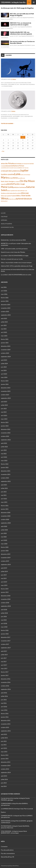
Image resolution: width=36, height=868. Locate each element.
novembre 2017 (6, 641)
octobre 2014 (5, 769)
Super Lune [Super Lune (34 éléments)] (24, 191)
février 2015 (5, 755)
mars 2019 (4, 585)
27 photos (14, 79)
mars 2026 (4, 294)
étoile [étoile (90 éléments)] (30, 199)
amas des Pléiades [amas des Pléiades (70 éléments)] (8, 163)
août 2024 (4, 360)
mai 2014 (4, 786)
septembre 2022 (6, 440)
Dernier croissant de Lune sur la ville (12, 259)
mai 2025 (4, 329)
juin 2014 (4, 783)
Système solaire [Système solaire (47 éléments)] (6, 193)
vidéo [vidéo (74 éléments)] (18, 196)
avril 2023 (4, 415)
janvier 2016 (5, 717)
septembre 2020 (6, 523)
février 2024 (5, 381)
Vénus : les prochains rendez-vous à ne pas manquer (16, 262)
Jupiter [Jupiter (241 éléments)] (24, 170)
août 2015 (4, 734)
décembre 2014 (6, 762)
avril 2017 (4, 665)
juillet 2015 (4, 738)
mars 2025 (4, 336)
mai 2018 (4, 620)
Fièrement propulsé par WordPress (10, 866)
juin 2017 (4, 658)
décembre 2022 (6, 429)
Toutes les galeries (8, 123)
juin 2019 (4, 575)
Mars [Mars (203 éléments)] (4, 177)
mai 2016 (4, 703)
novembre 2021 (6, 474)
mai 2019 (4, 578)
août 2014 (4, 776)
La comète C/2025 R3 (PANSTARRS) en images (15, 256)
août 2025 (4, 318)
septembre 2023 (6, 398)
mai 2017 (4, 662)
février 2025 (5, 339)
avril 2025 (4, 332)
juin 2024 (4, 367)
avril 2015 (4, 748)
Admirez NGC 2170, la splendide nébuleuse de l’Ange (17, 266)
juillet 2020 (4, 530)
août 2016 (4, 693)
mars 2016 (4, 710)
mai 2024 (4, 370)
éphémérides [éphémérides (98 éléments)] (22, 199)
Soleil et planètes (6, 224)
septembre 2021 (6, 481)
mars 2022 (4, 461)
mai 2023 (4, 412)
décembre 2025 (6, 305)
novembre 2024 (6, 350)
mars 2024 (4, 377)
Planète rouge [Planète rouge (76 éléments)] (19, 184)
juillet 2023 (4, 405)
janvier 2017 (5, 675)
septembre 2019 (6, 564)
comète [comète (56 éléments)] (6, 166)
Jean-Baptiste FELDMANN (27, 18)
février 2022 (5, 464)
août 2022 (4, 443)
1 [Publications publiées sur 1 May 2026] (23, 137)
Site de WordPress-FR (7, 857)
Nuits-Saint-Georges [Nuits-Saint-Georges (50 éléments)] (7, 181)
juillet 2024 (4, 363)
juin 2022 (4, 450)
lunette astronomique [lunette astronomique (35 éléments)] (25, 175)
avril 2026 (4, 291)
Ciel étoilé (4, 217)
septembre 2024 (6, 357)
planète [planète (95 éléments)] (10, 184)
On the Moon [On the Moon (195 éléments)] (27, 181)
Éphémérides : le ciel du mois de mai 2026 (13, 240)
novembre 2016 (6, 682)
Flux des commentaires (8, 853)
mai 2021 (4, 495)
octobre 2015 (5, 727)
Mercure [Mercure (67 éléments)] (10, 178)
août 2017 (4, 651)
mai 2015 (4, 745)
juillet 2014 (4, 779)
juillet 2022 (4, 447)
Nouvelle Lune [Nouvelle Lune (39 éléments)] (21, 178)
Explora (3, 812)
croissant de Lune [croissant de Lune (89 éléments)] (8, 171)
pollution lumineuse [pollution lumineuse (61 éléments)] (20, 187)
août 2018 (4, 610)
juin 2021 (4, 492)
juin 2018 (4, 616)
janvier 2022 (5, 467)
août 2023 (4, 402)
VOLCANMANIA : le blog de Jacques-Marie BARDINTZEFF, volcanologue (14, 832)
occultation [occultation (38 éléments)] (17, 182)
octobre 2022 (5, 436)
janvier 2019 (5, 592)
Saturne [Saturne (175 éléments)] (30, 187)
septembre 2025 (6, 315)
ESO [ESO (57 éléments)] (17, 171)
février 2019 (5, 589)
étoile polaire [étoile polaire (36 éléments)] (4, 201)
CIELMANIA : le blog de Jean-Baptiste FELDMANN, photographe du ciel (14, 2)
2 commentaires (13, 118)
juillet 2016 (4, 696)
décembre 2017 (6, 637)
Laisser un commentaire (7, 19)
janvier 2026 (5, 301)
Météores (4, 220)
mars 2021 (4, 502)
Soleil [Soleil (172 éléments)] (4, 190)
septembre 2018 (6, 606)
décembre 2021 (6, 471)
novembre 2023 (6, 391)
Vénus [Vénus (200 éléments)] (5, 198)
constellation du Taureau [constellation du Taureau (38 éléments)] (22, 168)
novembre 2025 (6, 308)
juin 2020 (4, 533)
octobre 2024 (5, 353)
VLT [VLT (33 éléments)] (21, 196)
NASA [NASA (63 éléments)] (15, 178)
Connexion (4, 846)
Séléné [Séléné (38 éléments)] (12, 193)
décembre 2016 (6, 679)
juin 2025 (4, 325)
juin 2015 (4, 741)
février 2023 (5, 422)
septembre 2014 (6, 772)
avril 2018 (4, 623)
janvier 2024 (5, 384)
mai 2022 (4, 454)
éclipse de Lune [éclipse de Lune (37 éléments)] (12, 199)
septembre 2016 (6, 689)
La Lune (3, 213)
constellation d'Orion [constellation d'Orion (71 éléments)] (16, 166)
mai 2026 (4, 287)
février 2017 (5, 672)
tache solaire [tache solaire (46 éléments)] (17, 193)
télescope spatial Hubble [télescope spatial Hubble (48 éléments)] (8, 196)
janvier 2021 (5, 509)
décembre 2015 (6, 720)
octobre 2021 (5, 478)
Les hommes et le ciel (7, 227)
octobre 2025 (5, 311)
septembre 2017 (6, 648)
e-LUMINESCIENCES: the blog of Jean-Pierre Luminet (17, 809)
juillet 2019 (4, 571)
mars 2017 (4, 668)
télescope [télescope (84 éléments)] (25, 193)
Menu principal (34, 2)
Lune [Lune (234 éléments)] (17, 174)
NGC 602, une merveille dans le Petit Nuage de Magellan (22, 15)
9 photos (13, 111)
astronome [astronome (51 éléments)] (18, 163)
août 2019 (4, 568)
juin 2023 (4, 409)
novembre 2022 (6, 433)
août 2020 (4, 526)
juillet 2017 (4, 655)
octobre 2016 (5, 686)
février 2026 (5, 298)
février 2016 (5, 714)
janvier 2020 (5, 551)
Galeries (9, 55)
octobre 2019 (5, 561)
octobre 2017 (5, 644)
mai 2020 (4, 537)
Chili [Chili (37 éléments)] (2, 166)
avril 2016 (4, 707)
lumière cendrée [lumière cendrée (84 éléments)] (8, 174)
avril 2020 (4, 540)
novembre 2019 (6, 558)
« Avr (3, 151)
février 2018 (5, 630)
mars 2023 (4, 419)
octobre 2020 (5, 519)
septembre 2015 (6, 731)
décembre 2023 (6, 388)
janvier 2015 (5, 759)
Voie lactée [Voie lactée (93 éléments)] (26, 195)
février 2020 (5, 547)
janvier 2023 (5, 426)
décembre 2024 (6, 346)
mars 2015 (4, 752)
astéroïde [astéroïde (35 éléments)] (23, 164)
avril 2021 (4, 499)
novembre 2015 (6, 724)
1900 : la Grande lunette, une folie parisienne (14, 249)
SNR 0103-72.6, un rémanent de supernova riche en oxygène (21, 24)
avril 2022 (4, 457)
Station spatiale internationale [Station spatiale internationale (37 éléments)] (14, 191)
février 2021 (5, 506)
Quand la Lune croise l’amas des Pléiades (13, 252)
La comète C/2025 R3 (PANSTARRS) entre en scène (16, 275)
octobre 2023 (5, 395)
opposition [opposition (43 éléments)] (4, 184)
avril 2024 (4, 374)
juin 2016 (4, 700)
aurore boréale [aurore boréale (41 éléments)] (30, 164)
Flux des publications (7, 850)
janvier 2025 (5, 343)
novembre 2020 (6, 516)
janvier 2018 (5, 634)
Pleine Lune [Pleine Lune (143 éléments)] (7, 187)
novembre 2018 (6, 599)
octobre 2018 (5, 603)
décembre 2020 (6, 513)
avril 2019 (4, 582)
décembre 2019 (6, 554)
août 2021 (4, 485)
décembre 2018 (6, 596)
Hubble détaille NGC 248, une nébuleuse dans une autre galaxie (21, 33)
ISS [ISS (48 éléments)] (19, 171)
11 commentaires (7, 86)
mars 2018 (4, 627)
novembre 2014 (6, 766)
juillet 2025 (4, 322)
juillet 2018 (4, 613)
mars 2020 (4, 544)
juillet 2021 (4, 488)
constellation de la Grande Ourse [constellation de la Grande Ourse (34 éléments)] (9, 168)
